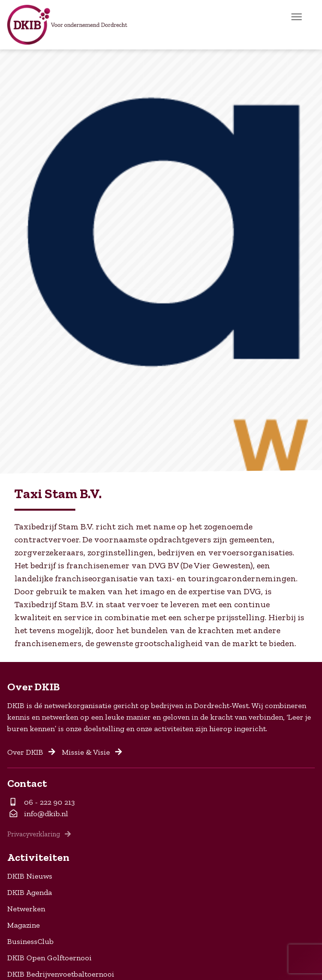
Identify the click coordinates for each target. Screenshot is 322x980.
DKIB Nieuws (30, 876)
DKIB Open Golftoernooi (49, 958)
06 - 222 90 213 (43, 802)
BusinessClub (30, 941)
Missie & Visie (92, 752)
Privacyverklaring (39, 834)
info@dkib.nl (39, 814)
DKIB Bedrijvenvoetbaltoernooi (61, 974)
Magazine (24, 925)
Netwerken (26, 909)
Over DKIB (31, 752)
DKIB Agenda (30, 892)
